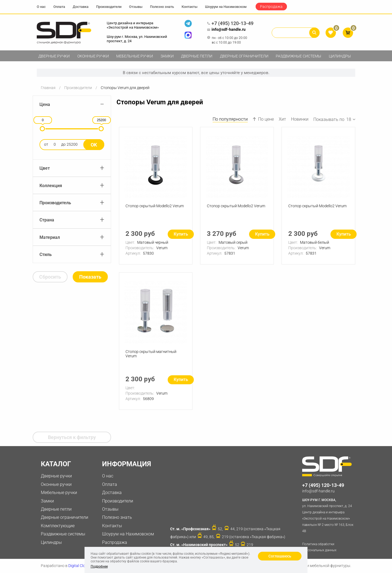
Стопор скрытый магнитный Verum (151, 354)
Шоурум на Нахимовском (226, 7)
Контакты (189, 7)
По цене (263, 119)
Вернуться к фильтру (72, 437)
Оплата (59, 7)
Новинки (300, 119)
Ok (94, 145)
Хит (282, 119)
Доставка (81, 7)
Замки (167, 56)
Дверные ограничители (244, 56)
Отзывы (136, 7)
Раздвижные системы (298, 56)
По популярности (230, 119)
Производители (109, 7)
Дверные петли (197, 56)
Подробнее (99, 566)
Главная (48, 88)
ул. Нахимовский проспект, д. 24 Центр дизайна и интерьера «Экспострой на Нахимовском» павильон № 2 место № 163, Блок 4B (329, 515)
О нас (41, 7)
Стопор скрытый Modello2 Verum (155, 206)
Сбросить (50, 277)
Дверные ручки (54, 56)
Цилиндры (340, 56)
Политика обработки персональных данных (319, 547)
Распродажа (271, 7)
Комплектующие (58, 526)
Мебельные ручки (135, 56)
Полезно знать (162, 7)
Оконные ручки (93, 56)
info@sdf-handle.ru (226, 30)
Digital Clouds (80, 566)
